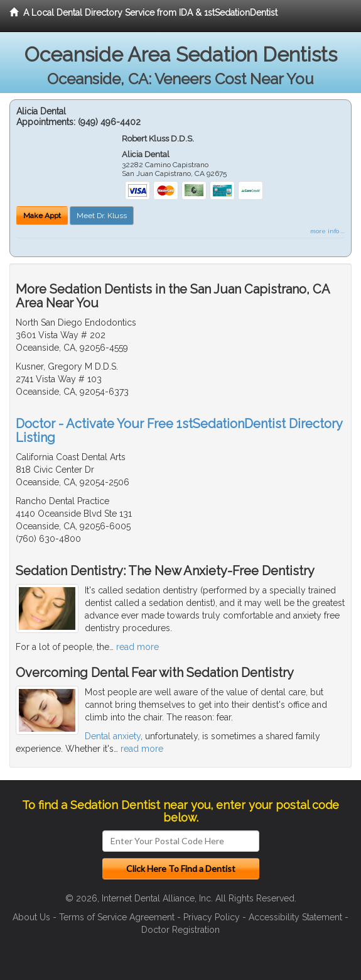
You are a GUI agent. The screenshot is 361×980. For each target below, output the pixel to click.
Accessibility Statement (295, 917)
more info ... (327, 231)
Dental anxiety (113, 736)
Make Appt (42, 216)
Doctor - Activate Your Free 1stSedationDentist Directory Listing (179, 431)
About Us (31, 917)
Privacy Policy (212, 917)
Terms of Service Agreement (117, 917)
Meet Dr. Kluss (102, 216)
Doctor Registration (180, 930)
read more (137, 647)
